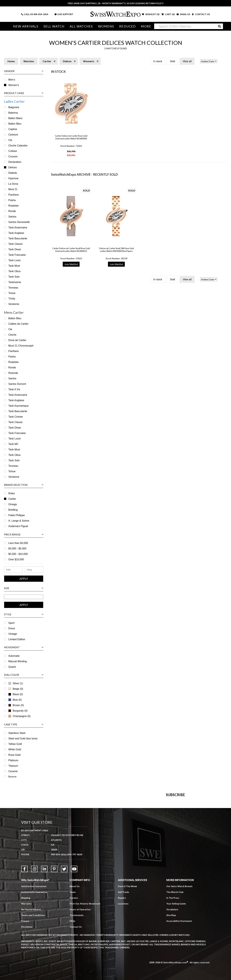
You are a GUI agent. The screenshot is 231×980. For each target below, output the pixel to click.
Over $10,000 (16, 559)
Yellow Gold (15, 744)
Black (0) (16, 694)
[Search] (189, 26)
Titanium (13, 766)
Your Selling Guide (176, 976)
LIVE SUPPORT (64, 14)
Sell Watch (54, 26)
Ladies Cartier (14, 101)
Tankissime (15, 282)
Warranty (26, 976)
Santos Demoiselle (19, 222)
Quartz (12, 667)
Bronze (12, 777)
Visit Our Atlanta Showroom (85, 976)
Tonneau (13, 288)
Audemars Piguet (18, 526)
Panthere (14, 195)
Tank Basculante (18, 238)
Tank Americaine (18, 228)
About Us (75, 958)
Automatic (14, 656)
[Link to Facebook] (24, 941)
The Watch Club (175, 964)
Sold (172, 61)
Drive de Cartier (17, 340)
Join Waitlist (71, 264)
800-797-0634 (75, 927)
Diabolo (13, 173)
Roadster (14, 206)
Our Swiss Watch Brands (179, 958)
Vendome (14, 304)
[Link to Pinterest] (54, 941)
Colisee (13, 151)
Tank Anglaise (16, 233)
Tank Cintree (16, 417)
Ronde (12, 211)
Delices (13, 167)
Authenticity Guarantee (34, 964)
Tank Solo (14, 277)
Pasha (12, 200)
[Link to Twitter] (64, 941)
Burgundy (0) (18, 711)
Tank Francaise (17, 255)
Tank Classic (16, 244)
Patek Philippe (17, 515)
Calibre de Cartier (18, 324)
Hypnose (13, 178)
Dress (12, 628)
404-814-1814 (41, 14)
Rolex (12, 493)
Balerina (13, 113)
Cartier (12, 499)
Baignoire (14, 107)
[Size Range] (24, 597)
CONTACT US (201, 14)
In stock (158, 61)
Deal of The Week (127, 958)
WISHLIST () (151, 14)
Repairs (122, 970)
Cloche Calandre (18, 146)
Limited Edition (17, 639)
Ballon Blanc (15, 118)
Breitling (13, 510)
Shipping (26, 970)
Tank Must (14, 266)
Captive (13, 129)
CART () (168, 14)
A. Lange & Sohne (19, 521)
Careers (74, 970)
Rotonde (13, 373)
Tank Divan (15, 249)
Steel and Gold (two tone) (23, 738)
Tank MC (13, 444)
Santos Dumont (17, 384)
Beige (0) (16, 689)
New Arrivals (26, 26)
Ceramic (13, 771)
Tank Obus (14, 271)
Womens (106, 26)
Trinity (12, 299)
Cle (10, 140)
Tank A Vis (14, 389)
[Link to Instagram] (34, 941)
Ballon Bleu (15, 124)
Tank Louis (15, 260)
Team (73, 964)
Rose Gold (14, 755)
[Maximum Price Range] (34, 570)
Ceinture (13, 135)
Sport (11, 623)
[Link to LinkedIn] (44, 941)
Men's (12, 80)
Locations (123, 976)
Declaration (15, 162)
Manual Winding (18, 661)
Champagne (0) (19, 716)
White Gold (15, 749)
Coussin (13, 156)
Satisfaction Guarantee (34, 958)
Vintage (13, 634)
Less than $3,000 (18, 543)
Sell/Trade (123, 964)
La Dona (13, 184)
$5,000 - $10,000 (18, 554)
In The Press (173, 970)
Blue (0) (15, 700)
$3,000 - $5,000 (17, 549)
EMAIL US (183, 14)
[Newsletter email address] (133, 848)
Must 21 (13, 189)
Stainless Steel (17, 733)
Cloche (12, 335)
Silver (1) (18, 683)
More (146, 26)
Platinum (13, 760)
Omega (13, 504)
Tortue (12, 293)
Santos (12, 217)
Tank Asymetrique (18, 406)
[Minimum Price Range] (13, 570)
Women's (14, 85)
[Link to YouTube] (74, 941)
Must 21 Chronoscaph (21, 346)
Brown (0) (16, 705)
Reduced (127, 26)
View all (187, 61)
